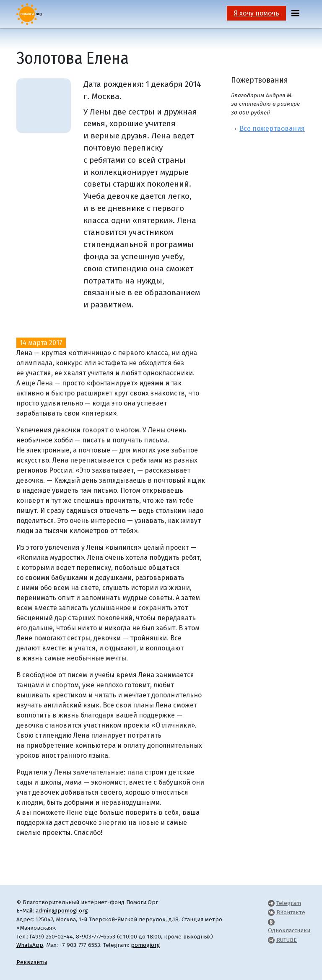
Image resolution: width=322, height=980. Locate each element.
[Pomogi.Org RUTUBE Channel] (271, 940)
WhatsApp (30, 945)
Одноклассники (289, 930)
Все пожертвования (272, 129)
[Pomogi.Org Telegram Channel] (271, 903)
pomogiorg (145, 945)
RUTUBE (287, 940)
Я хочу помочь (256, 13)
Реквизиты (32, 962)
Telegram (289, 903)
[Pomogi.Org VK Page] (271, 912)
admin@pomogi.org (62, 911)
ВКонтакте (291, 912)
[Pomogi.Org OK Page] (271, 922)
